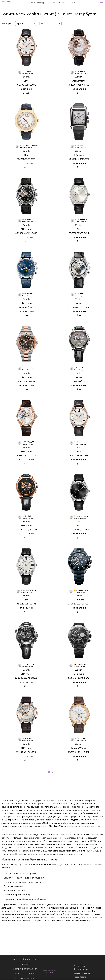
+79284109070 (76, 3)
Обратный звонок (58, 3)
